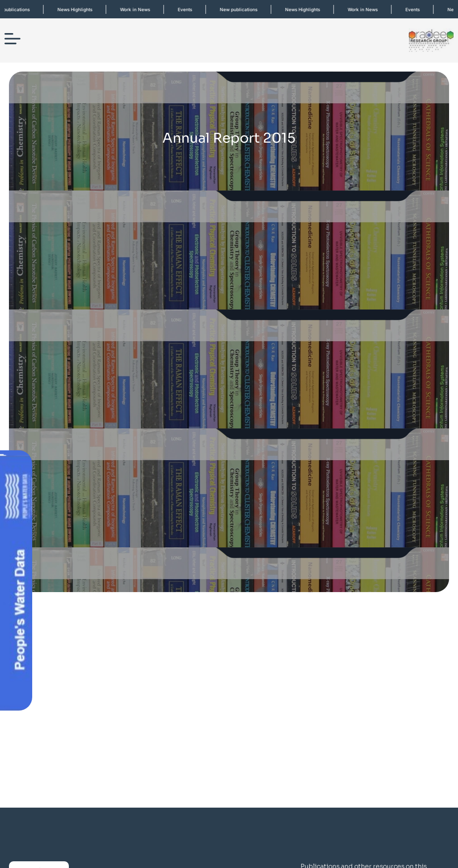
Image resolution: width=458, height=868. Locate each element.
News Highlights (80, 9)
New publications (244, 9)
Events (190, 9)
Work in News (140, 9)
